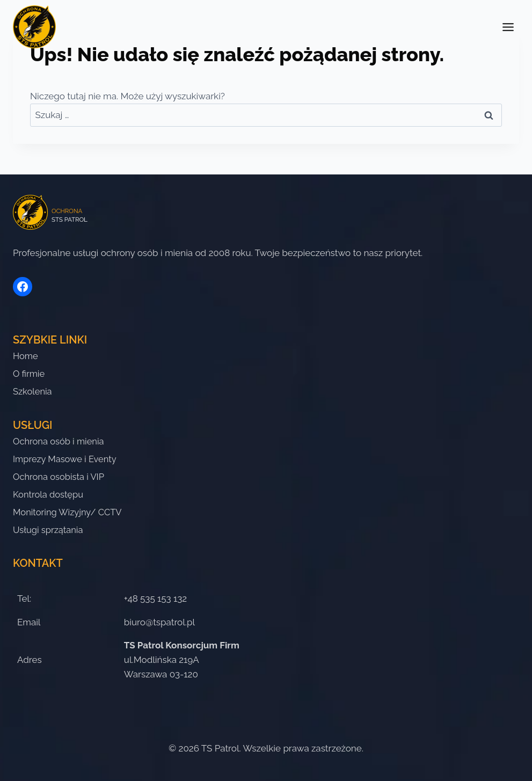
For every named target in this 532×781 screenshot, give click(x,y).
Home (26, 352)
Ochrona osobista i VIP (60, 475)
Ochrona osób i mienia (60, 439)
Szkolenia (33, 388)
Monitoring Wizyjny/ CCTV (69, 512)
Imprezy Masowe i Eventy (66, 457)
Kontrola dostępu (49, 493)
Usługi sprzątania (49, 530)
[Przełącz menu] (508, 27)
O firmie (29, 370)
